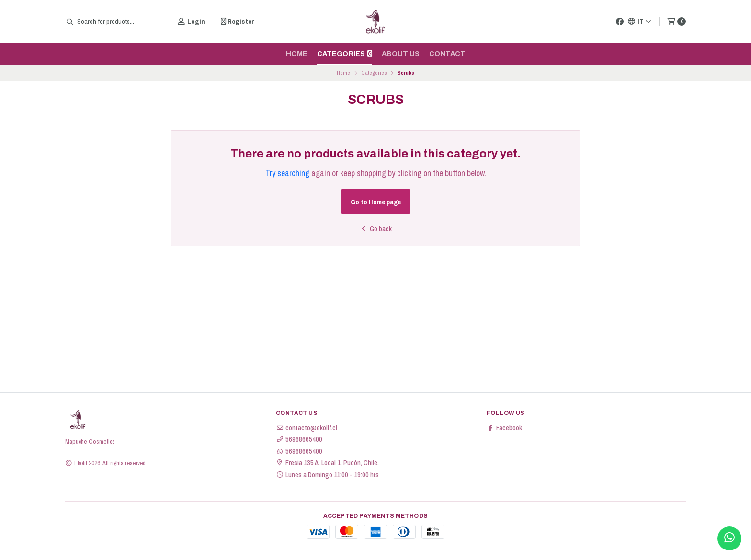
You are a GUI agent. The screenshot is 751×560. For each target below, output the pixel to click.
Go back (376, 229)
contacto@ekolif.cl (307, 428)
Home (297, 54)
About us (401, 54)
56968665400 (299, 439)
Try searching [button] (287, 173)
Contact (447, 54)
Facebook (504, 428)
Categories (345, 54)
